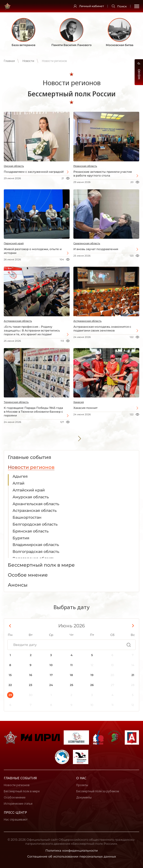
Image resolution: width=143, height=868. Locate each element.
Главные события (20, 778)
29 (10, 695)
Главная (9, 61)
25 (71, 685)
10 (51, 665)
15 (10, 675)
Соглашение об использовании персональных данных (72, 856)
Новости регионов (17, 785)
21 (133, 675)
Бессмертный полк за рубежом (98, 791)
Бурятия (21, 538)
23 (31, 685)
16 (31, 675)
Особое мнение (15, 797)
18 (71, 675)
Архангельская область (36, 504)
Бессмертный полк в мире (22, 791)
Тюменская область (16, 402)
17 (51, 675)
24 (51, 685)
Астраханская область (18, 321)
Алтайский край (29, 490)
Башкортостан (27, 517)
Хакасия (79, 402)
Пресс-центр (15, 812)
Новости (28, 61)
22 (10, 685)
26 (92, 685)
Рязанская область (85, 166)
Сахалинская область (87, 243)
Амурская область (31, 497)
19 (92, 675)
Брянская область (31, 531)
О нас (81, 778)
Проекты (82, 785)
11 (71, 665)
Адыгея (20, 476)
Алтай (18, 483)
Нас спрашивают (16, 819)
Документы (84, 797)
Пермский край (14, 243)
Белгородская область (35, 524)
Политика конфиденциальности (72, 850)
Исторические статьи (18, 804)
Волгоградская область (36, 552)
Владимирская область (36, 545)
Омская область (14, 166)
